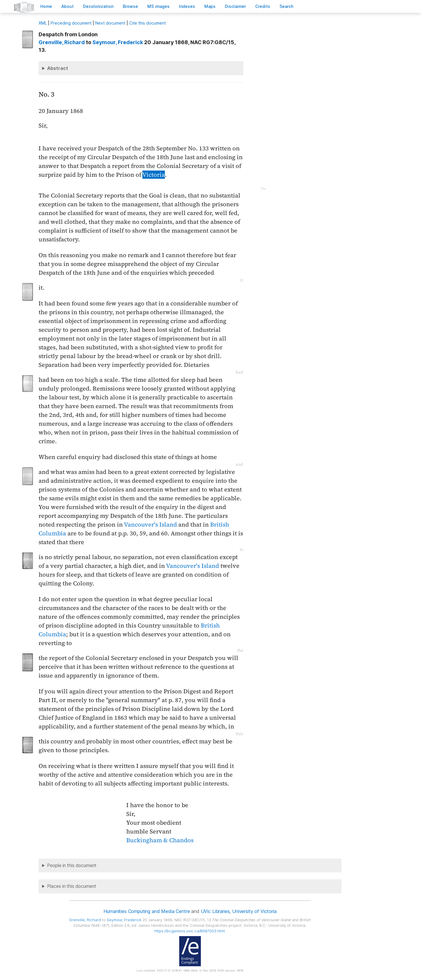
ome (46, 6)
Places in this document (72, 886)
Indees (187, 6)
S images (158, 6)
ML (43, 23)
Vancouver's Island (150, 525)
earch (287, 6)
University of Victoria (254, 911)
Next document (110, 23)
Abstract (58, 68)
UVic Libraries (215, 911)
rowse (130, 6)
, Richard (62, 42)
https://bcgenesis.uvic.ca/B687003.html (190, 931)
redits (263, 6)
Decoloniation (98, 6)
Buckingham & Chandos (160, 840)
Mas (210, 6)
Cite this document (147, 23)
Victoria (154, 175)
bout (68, 6)
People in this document (72, 865)
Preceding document (71, 23)
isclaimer (235, 6)
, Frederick (118, 42)
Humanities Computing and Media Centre (147, 911)
